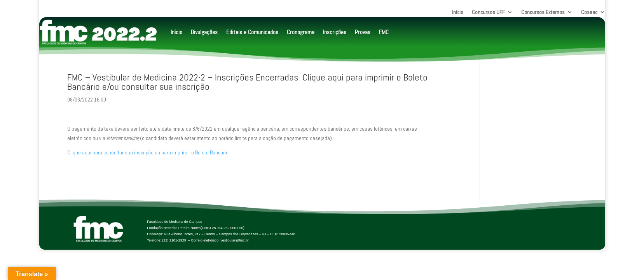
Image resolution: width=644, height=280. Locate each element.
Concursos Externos (543, 12)
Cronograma (301, 32)
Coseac (589, 12)
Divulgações (204, 32)
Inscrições (335, 32)
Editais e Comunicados (252, 32)
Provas (363, 32)
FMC (384, 32)
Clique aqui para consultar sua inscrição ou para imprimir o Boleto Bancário (148, 152)
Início (458, 12)
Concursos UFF (488, 12)
